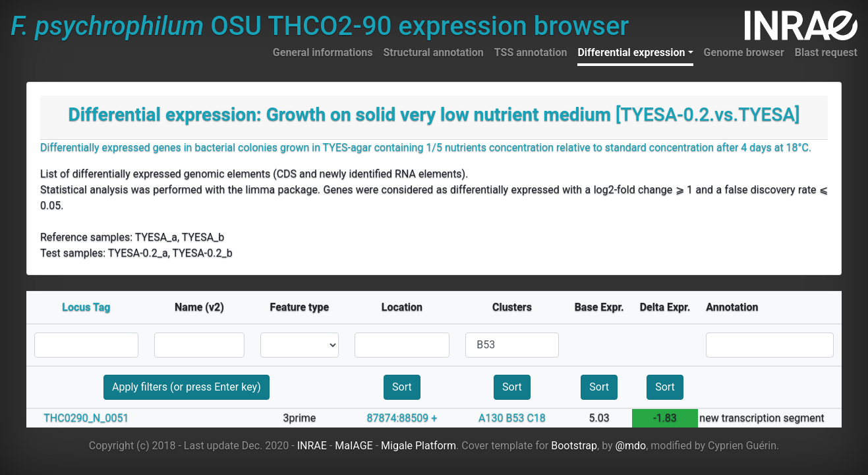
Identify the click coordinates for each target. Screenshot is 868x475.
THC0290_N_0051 (86, 418)
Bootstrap (574, 446)
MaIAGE (354, 446)
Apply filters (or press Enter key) (187, 387)
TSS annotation (531, 52)
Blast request (826, 52)
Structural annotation (433, 52)
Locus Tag (86, 307)
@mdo (631, 446)
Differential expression (631, 52)
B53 (515, 418)
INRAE (312, 446)
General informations (323, 52)
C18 (536, 418)
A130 (491, 418)
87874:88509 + (402, 418)
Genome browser (744, 52)
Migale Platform (419, 446)
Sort (402, 387)
